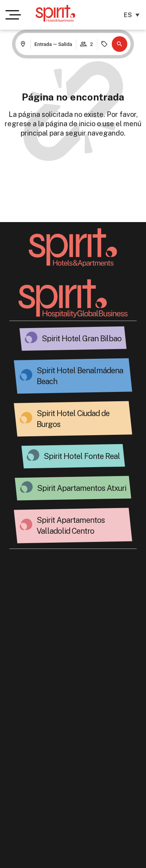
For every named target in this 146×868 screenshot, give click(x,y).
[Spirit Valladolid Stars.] (26, 524)
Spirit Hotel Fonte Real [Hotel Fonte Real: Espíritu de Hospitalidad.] (82, 456)
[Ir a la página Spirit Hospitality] (73, 298)
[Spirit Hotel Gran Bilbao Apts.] (31, 337)
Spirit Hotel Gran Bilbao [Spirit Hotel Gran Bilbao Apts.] (82, 339)
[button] (120, 44)
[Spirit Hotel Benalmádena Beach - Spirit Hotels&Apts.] (26, 375)
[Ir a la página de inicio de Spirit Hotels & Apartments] (55, 13)
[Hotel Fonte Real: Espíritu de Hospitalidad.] (33, 455)
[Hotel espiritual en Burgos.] (26, 418)
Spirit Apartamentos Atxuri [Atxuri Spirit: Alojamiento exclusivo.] (82, 488)
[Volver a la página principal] (73, 247)
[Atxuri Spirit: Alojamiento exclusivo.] (26, 487)
